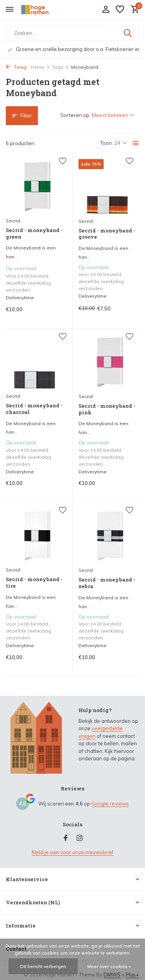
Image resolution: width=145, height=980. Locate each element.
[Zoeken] (72, 33)
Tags (61, 67)
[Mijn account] (106, 10)
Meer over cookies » (109, 966)
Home (40, 67)
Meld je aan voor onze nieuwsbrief (72, 852)
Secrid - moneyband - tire (34, 583)
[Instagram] (80, 838)
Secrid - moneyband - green (34, 234)
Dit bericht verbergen (43, 966)
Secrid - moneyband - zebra (107, 583)
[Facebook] (66, 838)
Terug (16, 67)
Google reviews (110, 804)
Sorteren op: (75, 115)
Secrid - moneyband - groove (107, 234)
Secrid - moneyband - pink (107, 409)
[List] (136, 143)
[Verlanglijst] (120, 10)
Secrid (13, 221)
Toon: (107, 143)
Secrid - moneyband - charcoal (34, 409)
